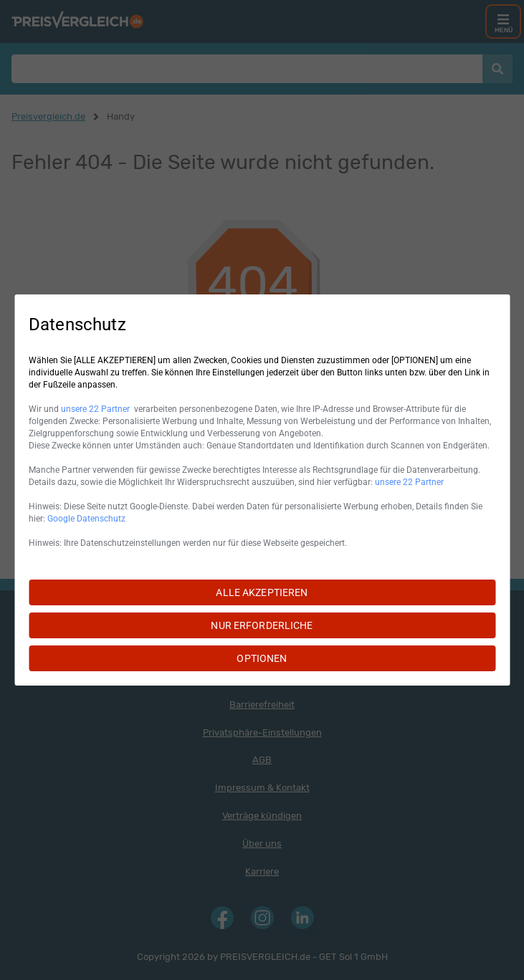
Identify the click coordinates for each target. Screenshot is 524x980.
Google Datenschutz (86, 519)
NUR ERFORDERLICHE (262, 625)
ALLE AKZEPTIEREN (262, 592)
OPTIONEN (262, 658)
